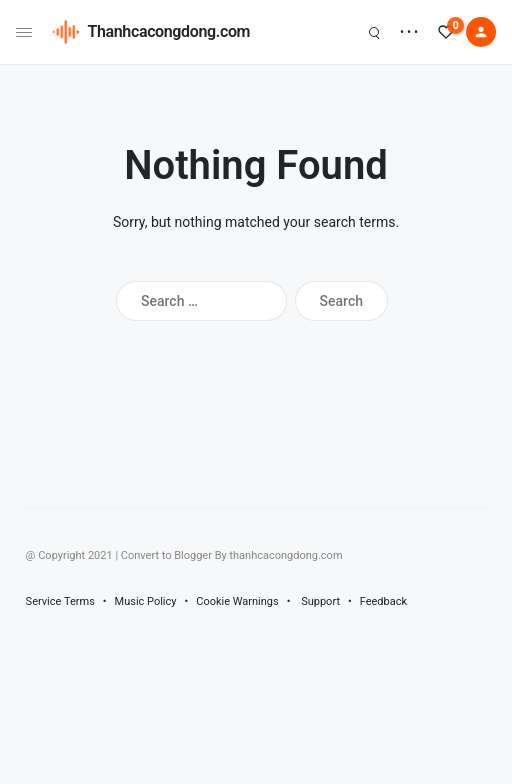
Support (320, 601)
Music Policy (146, 601)
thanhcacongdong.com (285, 555)
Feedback (383, 601)
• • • (409, 32)
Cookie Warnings (237, 601)
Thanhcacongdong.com (169, 31)
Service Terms (60, 601)
